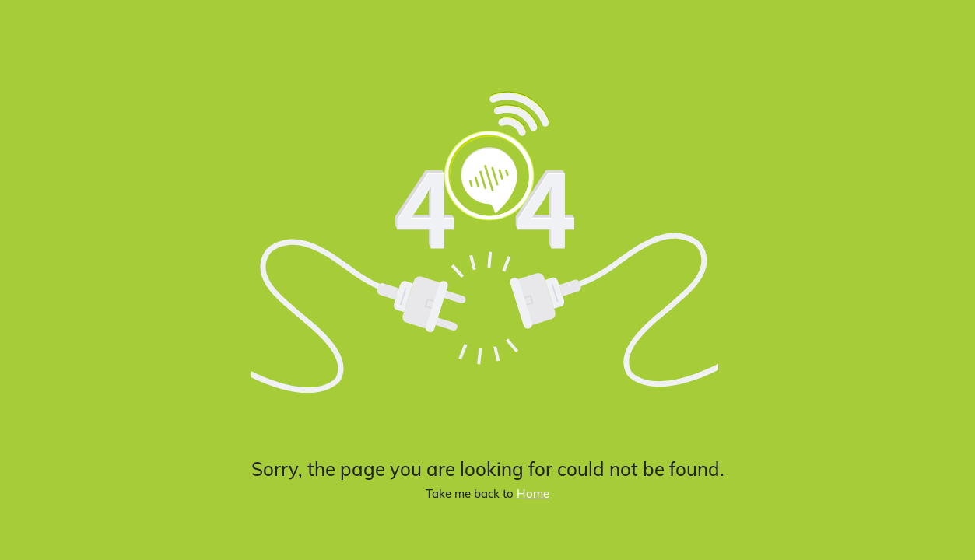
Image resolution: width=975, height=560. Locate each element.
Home (533, 493)
